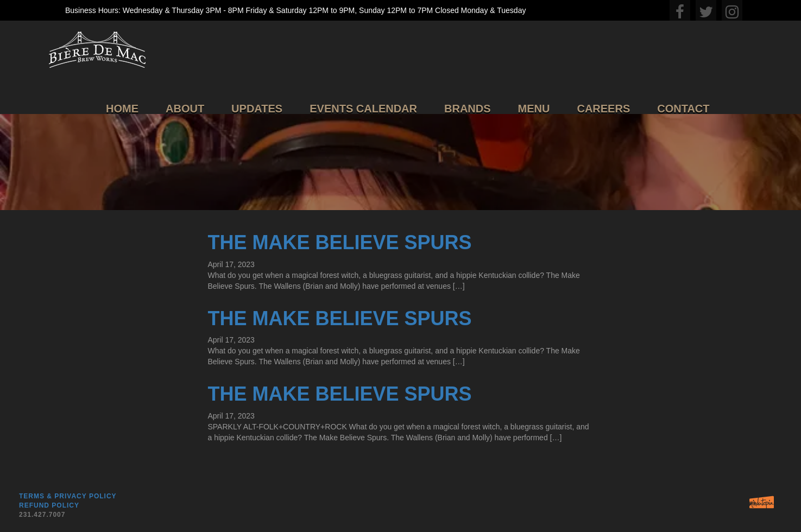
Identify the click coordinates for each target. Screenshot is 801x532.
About (185, 109)
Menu (534, 109)
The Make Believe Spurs (339, 242)
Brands (468, 109)
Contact (683, 109)
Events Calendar (363, 109)
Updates (257, 109)
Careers (603, 109)
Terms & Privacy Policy (68, 496)
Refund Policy (49, 505)
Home (122, 109)
